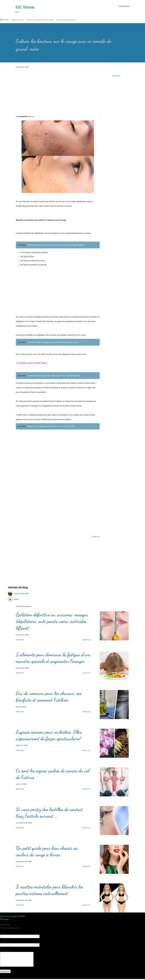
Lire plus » (87, 641)
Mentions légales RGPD (12, 917)
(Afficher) (31, 117)
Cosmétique (83, 12)
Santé (36, 12)
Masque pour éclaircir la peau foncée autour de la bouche (60, 427)
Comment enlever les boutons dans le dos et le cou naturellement (54, 376)
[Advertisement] (58, 90)
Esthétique (68, 12)
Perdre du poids (51, 12)
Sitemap (4, 920)
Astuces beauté (21, 12)
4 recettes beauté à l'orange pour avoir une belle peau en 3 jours (53, 342)
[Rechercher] (124, 6)
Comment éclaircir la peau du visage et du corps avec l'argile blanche (55, 245)
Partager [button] (116, 76)
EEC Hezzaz (25, 7)
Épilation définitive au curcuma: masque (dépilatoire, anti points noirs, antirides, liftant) (52, 622)
